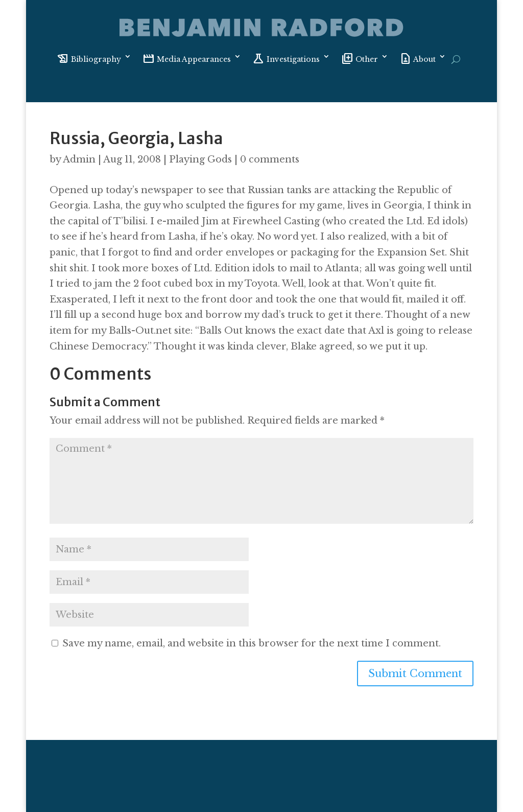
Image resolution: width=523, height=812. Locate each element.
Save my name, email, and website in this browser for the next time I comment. (252, 643)
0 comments (270, 159)
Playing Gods (200, 159)
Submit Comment (415, 674)
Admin (79, 159)
